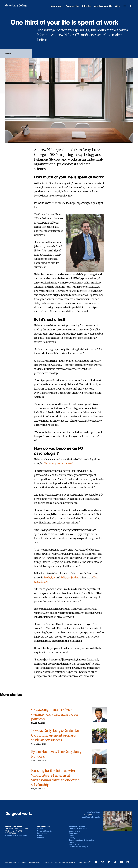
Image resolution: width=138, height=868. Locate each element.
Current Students (44, 831)
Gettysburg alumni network (59, 464)
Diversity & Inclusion (78, 829)
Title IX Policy (84, 862)
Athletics (86, 6)
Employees (42, 833)
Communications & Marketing (82, 840)
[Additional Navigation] (125, 6)
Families (41, 838)
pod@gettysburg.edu (91, 817)
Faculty (40, 835)
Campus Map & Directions (16, 835)
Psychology (50, 578)
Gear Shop (73, 833)
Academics (56, 6)
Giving (72, 835)
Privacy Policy (48, 862)
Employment (74, 831)
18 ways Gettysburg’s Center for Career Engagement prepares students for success (55, 735)
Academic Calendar (77, 826)
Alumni (40, 829)
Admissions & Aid (103, 6)
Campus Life (72, 6)
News (8, 54)
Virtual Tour (74, 845)
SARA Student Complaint (80, 847)
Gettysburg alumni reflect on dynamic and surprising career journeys (55, 714)
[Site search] (131, 6)
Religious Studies (70, 578)
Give (118, 6)
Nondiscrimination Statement (66, 862)
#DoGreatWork (94, 812)
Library (72, 838)
